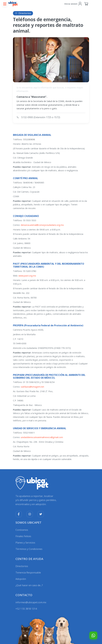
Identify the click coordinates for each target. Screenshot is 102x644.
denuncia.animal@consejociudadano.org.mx (42, 225)
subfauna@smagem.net (32, 387)
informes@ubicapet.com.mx (31, 602)
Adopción (21, 579)
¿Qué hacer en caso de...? (29, 585)
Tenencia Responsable (28, 573)
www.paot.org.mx (27, 276)
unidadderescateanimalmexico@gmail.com (42, 437)
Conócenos (22, 530)
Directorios (22, 566)
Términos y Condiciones (29, 549)
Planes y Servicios (25, 543)
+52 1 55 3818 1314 (26, 609)
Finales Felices (23, 536)
